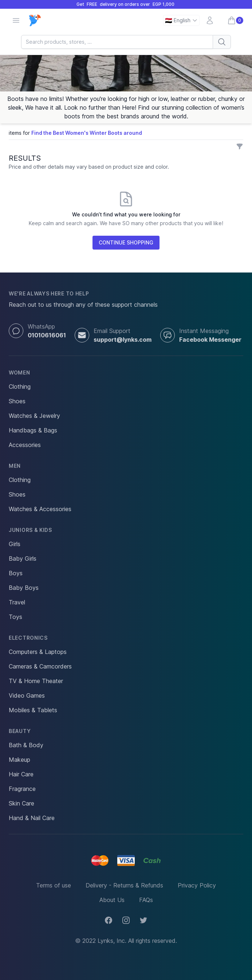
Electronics (28, 638)
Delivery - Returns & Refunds (124, 885)
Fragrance (22, 789)
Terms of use (54, 885)
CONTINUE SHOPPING (126, 242)
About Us (112, 900)
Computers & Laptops (38, 652)
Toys (15, 617)
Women (19, 373)
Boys (16, 573)
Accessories (25, 445)
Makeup (19, 760)
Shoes (17, 401)
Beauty (20, 731)
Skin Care (21, 803)
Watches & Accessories (40, 509)
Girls (15, 544)
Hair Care (21, 774)
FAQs (146, 900)
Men (15, 466)
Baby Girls (23, 558)
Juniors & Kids (30, 530)
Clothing (20, 387)
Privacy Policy (197, 885)
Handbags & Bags (33, 430)
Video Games (27, 695)
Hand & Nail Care (32, 818)
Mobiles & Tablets (33, 710)
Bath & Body (26, 745)
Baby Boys (24, 588)
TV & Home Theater (36, 681)
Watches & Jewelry (34, 416)
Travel (17, 602)
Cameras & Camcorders (40, 666)
